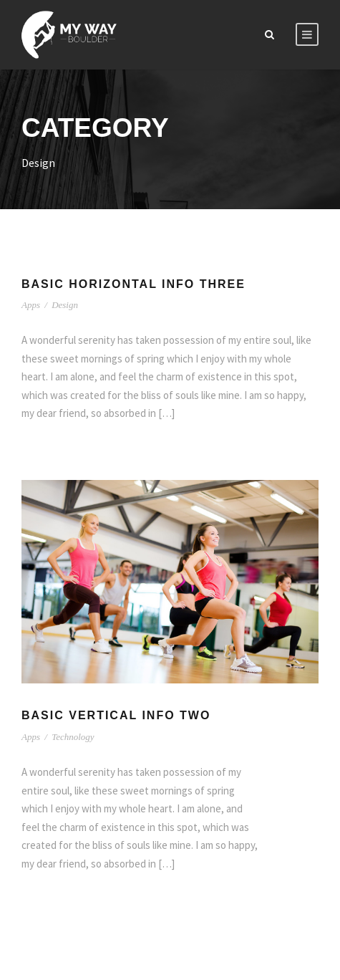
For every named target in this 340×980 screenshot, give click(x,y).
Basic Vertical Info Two (116, 715)
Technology (73, 737)
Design (65, 305)
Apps (31, 305)
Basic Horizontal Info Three (133, 284)
